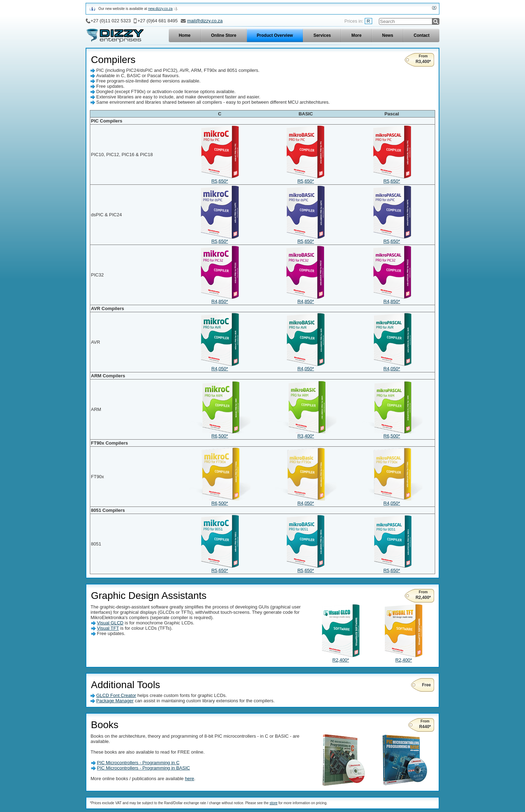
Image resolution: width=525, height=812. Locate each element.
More (356, 35)
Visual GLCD (110, 623)
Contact (422, 35)
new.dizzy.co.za (160, 9)
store (273, 803)
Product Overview (275, 35)
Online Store (224, 35)
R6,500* (220, 434)
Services (322, 35)
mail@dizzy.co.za (205, 21)
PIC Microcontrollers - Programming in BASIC (143, 768)
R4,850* (220, 299)
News (388, 35)
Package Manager (115, 701)
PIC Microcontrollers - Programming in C (138, 763)
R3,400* (306, 434)
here (190, 779)
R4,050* (220, 367)
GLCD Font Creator (116, 695)
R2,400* (341, 658)
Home (184, 35)
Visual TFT (108, 628)
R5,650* (220, 179)
